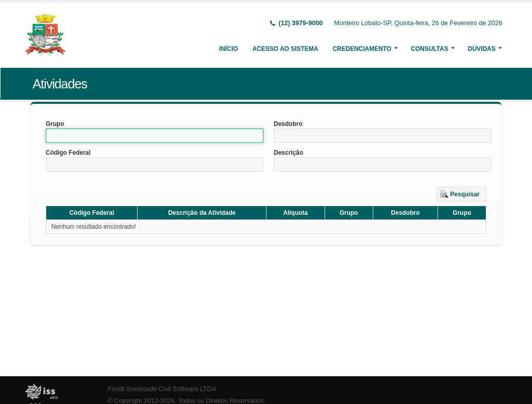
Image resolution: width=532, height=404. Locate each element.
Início (229, 49)
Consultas (430, 49)
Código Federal (68, 153)
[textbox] (155, 136)
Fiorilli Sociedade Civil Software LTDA (162, 389)
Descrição (288, 153)
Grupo (55, 124)
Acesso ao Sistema (285, 49)
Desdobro (288, 124)
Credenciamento (362, 49)
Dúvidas (482, 49)
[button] (461, 194)
